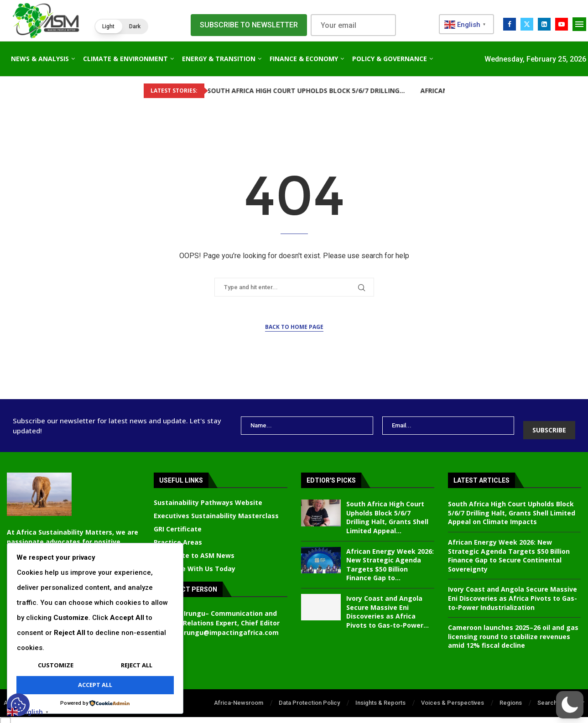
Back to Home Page (294, 327)
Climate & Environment (125, 59)
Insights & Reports (380, 696)
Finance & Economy (304, 59)
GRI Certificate (178, 522)
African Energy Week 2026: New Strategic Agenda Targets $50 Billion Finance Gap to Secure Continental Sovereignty (509, 549)
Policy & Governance (390, 59)
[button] (121, 26)
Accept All (95, 685)
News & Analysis (40, 59)
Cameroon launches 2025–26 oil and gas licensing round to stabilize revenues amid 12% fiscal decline (513, 629)
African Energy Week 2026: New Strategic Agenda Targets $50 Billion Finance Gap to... (390, 558)
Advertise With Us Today (195, 562)
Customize (56, 665)
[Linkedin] (544, 24)
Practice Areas (178, 536)
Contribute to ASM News (194, 549)
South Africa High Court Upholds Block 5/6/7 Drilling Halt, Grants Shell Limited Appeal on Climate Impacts (512, 506)
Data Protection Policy (309, 696)
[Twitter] (527, 24)
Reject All (137, 665)
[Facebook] (510, 24)
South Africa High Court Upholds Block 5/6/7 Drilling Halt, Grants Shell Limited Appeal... (387, 510)
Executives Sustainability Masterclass (216, 509)
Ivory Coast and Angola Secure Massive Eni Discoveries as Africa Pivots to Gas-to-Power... (388, 605)
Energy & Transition (219, 59)
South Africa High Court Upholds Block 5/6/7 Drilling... (274, 91)
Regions (511, 696)
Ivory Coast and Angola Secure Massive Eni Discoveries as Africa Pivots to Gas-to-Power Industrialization (513, 591)
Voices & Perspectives (453, 696)
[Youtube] (562, 24)
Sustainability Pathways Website (208, 496)
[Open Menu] (579, 24)
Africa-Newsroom (239, 696)
